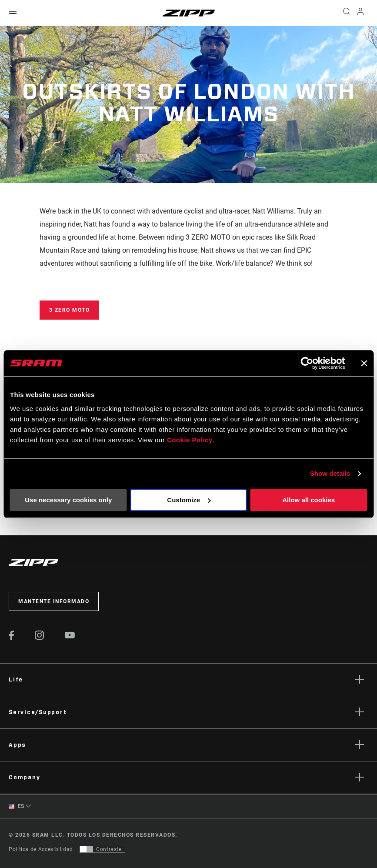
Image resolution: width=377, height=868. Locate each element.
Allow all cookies (309, 500)
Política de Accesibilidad (41, 849)
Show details (330, 473)
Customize (189, 500)
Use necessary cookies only (68, 500)
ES (17, 806)
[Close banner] (364, 363)
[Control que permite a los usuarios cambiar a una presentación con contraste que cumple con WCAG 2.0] (102, 849)
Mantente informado (54, 601)
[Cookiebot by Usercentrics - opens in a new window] (307, 363)
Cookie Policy (190, 440)
